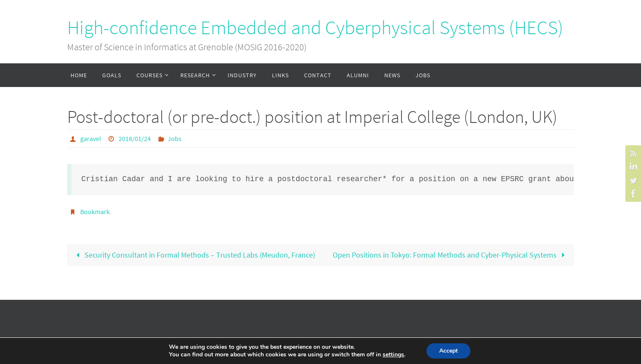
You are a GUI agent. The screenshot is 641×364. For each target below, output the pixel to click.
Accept (448, 351)
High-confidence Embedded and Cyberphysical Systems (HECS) (315, 27)
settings (393, 355)
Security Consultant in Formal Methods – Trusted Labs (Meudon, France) (194, 255)
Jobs (175, 139)
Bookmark (95, 212)
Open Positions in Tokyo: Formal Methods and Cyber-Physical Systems (451, 255)
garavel (91, 139)
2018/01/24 (135, 139)
